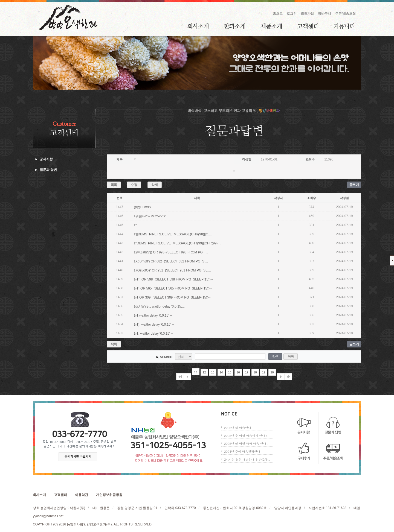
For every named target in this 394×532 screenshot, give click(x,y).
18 (255, 372)
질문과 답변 (48, 170)
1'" (135, 225)
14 (221, 372)
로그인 (292, 14)
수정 (134, 185)
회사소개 (198, 26)
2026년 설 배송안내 (238, 428)
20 (272, 372)
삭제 (154, 185)
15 (230, 372)
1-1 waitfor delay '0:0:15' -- (153, 315)
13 (213, 372)
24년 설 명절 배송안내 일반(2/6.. (247, 459)
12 (204, 372)
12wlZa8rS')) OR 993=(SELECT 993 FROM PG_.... (171, 252)
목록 (114, 185)
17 (247, 372)
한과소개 (234, 26)
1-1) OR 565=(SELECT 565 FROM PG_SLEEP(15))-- (173, 288)
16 (238, 372)
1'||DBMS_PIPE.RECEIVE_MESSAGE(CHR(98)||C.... (173, 234)
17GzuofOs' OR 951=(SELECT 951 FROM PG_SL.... (172, 270)
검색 (275, 356)
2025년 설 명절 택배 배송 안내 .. (247, 444)
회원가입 (307, 14)
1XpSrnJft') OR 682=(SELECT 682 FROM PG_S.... (171, 261)
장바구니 (325, 14)
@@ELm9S (142, 207)
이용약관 (82, 495)
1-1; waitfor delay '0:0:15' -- (153, 334)
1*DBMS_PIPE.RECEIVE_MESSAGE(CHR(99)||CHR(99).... (177, 243)
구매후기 (304, 451)
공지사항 (46, 159)
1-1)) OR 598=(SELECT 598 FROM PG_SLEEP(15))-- (173, 279)
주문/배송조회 (345, 14)
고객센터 (308, 26)
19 (263, 372)
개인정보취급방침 (109, 495)
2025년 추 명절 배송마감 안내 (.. (247, 436)
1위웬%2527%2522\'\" (150, 216)
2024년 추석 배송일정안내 (242, 451)
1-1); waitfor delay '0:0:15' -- (154, 325)
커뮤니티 (344, 26)
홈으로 (278, 14)
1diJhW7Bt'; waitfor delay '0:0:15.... (159, 306)
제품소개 (271, 26)
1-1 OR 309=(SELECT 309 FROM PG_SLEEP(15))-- (172, 297)
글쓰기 (354, 185)
